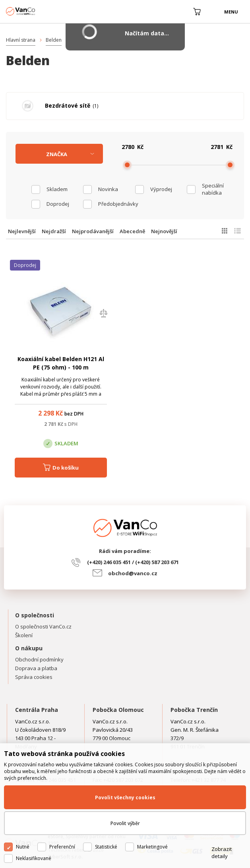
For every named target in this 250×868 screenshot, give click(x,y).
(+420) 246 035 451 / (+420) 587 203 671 (133, 562)
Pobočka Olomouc (118, 710)
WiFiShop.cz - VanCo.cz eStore (36, 11)
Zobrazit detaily (222, 853)
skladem (57, 189)
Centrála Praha (37, 710)
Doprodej (58, 204)
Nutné (23, 847)
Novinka (108, 189)
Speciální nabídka (213, 189)
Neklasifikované (34, 858)
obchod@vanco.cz (133, 573)
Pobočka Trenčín (194, 710)
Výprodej (161, 189)
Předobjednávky (116, 204)
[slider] (127, 165)
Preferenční (62, 847)
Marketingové (152, 847)
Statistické (106, 847)
